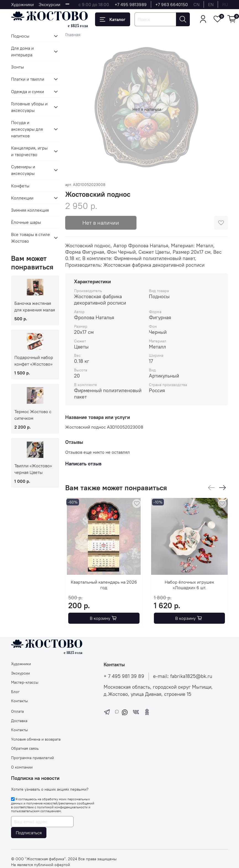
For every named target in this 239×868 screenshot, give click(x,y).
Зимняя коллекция (30, 210)
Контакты (19, 701)
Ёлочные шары (26, 222)
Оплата (17, 711)
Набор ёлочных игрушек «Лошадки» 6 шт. (189, 585)
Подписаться (29, 833)
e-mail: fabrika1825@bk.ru (183, 676)
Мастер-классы (25, 682)
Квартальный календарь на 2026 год (104, 585)
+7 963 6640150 (172, 4)
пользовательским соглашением (36, 811)
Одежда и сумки (27, 91)
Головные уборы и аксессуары (29, 107)
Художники (22, 4)
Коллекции (22, 198)
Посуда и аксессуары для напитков (27, 129)
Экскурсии (49, 4)
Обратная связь (25, 748)
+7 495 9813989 (131, 4)
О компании (22, 767)
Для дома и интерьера (22, 51)
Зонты (17, 67)
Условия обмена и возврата (36, 739)
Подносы (20, 36)
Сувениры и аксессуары (23, 170)
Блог (15, 692)
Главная (73, 35)
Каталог (113, 19)
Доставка (19, 721)
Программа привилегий (32, 758)
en (211, 4)
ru (225, 4)
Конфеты (20, 186)
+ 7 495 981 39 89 (124, 676)
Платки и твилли (28, 79)
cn (196, 4)
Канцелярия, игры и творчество (29, 151)
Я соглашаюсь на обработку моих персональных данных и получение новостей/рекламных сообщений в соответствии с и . (53, 805)
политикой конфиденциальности (62, 807)
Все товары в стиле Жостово (31, 238)
